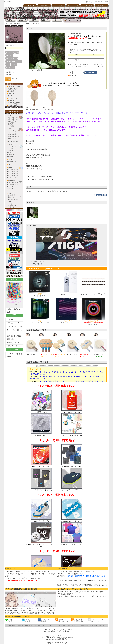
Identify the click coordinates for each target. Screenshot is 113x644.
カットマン (12, 100)
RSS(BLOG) (63, 620)
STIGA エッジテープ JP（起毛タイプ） (94, 294)
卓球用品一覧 (84, 626)
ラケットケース (14, 137)
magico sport (13, 205)
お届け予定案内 (73, 5)
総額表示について (14, 343)
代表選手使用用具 (14, 103)
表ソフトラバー (14, 120)
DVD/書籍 (12, 195)
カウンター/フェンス (15, 182)
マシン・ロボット (14, 186)
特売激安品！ (14, 89)
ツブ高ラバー (13, 122)
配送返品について (41, 626)
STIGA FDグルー (66, 294)
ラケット (11, 129)
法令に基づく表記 (65, 626)
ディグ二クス (10, 67)
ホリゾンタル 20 (66, 322)
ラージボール (12, 98)
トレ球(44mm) (13, 173)
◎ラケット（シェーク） (23, 24)
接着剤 (11, 124)
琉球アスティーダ (14, 197)
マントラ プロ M (39, 295)
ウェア (10, 145)
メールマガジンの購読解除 (14, 355)
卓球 (61, 629)
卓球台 (11, 188)
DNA (17, 52)
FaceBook (44, 620)
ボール (10, 168)
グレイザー (9, 55)
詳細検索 (15, 79)
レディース (12, 94)
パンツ (11, 149)
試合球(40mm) (13, 171)
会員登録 (44, 5)
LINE (10, 620)
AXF (10, 201)
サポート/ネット (14, 184)
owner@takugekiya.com (65, 637)
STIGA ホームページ (37, 262)
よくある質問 (88, 5)
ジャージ (11, 157)
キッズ (10, 96)
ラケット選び (13, 135)
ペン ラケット (13, 133)
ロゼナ (8, 64)
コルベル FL (30, 354)
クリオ (11, 203)
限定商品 (11, 91)
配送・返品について (14, 326)
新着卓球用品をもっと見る (14, 311)
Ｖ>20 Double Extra (12, 58)
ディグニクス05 (93, 323)
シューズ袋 (12, 162)
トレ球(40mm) (13, 170)
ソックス (11, 151)
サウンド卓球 (12, 105)
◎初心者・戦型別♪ (14, 86)
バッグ (10, 165)
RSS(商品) (79, 620)
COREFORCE (13, 199)
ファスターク (10, 52)
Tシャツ (11, 155)
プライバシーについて (14, 331)
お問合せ (101, 626)
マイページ (12, 626)
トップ (8, 24)
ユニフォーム (13, 147)
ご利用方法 (11, 320)
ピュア (37, 24)
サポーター (12, 207)
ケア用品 (11, 126)
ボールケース (13, 177)
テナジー (14, 64)
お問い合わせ (102, 5)
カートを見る (21, 626)
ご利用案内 (30, 5)
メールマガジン (95, 620)
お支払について (13, 323)
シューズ (11, 160)
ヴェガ (20, 61)
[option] (32, 345)
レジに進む (30, 626)
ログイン (59, 5)
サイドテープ (13, 139)
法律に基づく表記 (14, 336)
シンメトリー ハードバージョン (39, 322)
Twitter (27, 620)
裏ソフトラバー (14, 118)
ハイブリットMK (11, 61)
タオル (11, 153)
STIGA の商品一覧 (37, 264)
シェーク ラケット (15, 131)
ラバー (10, 116)
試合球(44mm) (13, 175)
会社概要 (10, 339)
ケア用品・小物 (13, 142)
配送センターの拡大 (34, 608)
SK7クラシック (72, 354)
